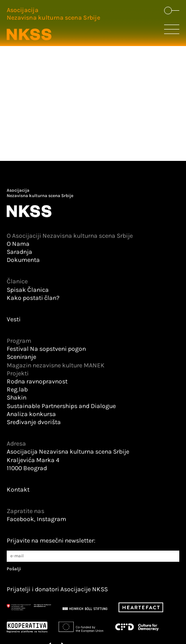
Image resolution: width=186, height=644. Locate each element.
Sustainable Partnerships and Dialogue (61, 406)
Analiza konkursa (31, 414)
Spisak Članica (28, 290)
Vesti (14, 319)
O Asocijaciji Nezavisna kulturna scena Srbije (70, 236)
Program (19, 341)
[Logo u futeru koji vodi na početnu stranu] (93, 203)
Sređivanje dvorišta (34, 422)
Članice (17, 281)
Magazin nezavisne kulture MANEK (56, 365)
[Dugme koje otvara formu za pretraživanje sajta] (172, 11)
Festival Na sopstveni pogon (46, 349)
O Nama (18, 244)
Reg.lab (17, 389)
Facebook (20, 519)
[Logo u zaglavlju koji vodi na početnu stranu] (53, 24)
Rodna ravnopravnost (37, 381)
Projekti (18, 373)
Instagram (51, 519)
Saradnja (19, 252)
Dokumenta (23, 260)
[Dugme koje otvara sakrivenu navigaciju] (172, 31)
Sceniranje (21, 357)
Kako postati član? (33, 298)
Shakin (17, 398)
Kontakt (18, 490)
